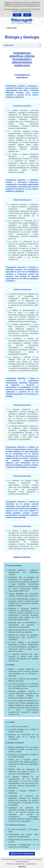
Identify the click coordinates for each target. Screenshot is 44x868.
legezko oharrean (25, 11)
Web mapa (10, 864)
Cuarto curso (9, 45)
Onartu (17, 15)
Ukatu (27, 15)
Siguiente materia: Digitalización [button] (22, 854)
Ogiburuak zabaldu (3, 28)
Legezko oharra (31, 864)
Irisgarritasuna (20, 864)
